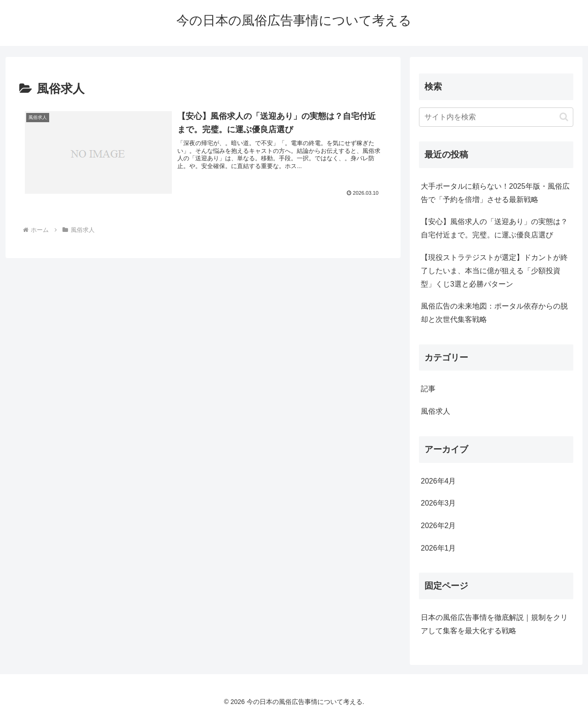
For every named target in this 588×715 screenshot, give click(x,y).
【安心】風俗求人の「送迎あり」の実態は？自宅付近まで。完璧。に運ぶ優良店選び (494, 228)
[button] (564, 117)
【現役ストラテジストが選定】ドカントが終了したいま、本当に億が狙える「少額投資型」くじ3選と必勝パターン (494, 271)
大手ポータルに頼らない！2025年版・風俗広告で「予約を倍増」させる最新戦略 (495, 193)
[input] (496, 117)
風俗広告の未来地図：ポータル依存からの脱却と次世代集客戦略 (494, 313)
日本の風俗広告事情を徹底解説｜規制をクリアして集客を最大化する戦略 (494, 624)
